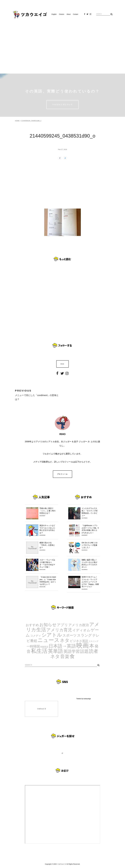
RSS (63, 364)
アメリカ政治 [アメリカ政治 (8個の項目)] (79, 625)
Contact (76, 14)
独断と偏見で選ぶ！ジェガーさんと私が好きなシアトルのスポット (90, 565)
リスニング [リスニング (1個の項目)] (93, 641)
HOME (17, 121)
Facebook (85, 15)
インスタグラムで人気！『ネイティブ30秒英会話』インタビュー (90, 513)
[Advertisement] (62, 45)
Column (62, 14)
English (54, 14)
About (69, 14)
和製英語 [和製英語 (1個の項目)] (44, 647)
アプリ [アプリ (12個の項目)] (62, 625)
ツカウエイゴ (41, 709)
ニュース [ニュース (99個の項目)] (48, 640)
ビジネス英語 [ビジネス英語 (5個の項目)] (79, 641)
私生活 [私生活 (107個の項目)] (39, 651)
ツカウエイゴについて (63, 105)
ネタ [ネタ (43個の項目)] (65, 640)
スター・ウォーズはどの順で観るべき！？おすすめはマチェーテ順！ (48, 565)
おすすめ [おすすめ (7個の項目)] (32, 625)
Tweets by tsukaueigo (84, 699)
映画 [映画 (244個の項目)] (83, 645)
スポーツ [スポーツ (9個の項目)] (70, 635)
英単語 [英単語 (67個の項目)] (56, 651)
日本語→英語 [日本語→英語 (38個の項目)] (62, 646)
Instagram (90, 15)
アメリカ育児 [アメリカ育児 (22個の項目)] (59, 630)
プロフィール (62, 474)
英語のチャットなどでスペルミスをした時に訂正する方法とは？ (48, 530)
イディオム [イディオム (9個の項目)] (81, 630)
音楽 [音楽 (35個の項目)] (65, 656)
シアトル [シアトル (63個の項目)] (52, 635)
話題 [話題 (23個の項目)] (84, 651)
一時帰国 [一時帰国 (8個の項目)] (33, 646)
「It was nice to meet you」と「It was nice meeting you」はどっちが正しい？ (48, 582)
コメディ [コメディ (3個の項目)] (36, 636)
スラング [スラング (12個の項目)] (84, 635)
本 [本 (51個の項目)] (92, 646)
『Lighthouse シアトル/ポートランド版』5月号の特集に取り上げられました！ (90, 530)
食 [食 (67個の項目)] (72, 656)
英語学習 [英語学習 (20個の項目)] (72, 651)
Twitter (88, 15)
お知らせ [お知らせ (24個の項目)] (48, 625)
